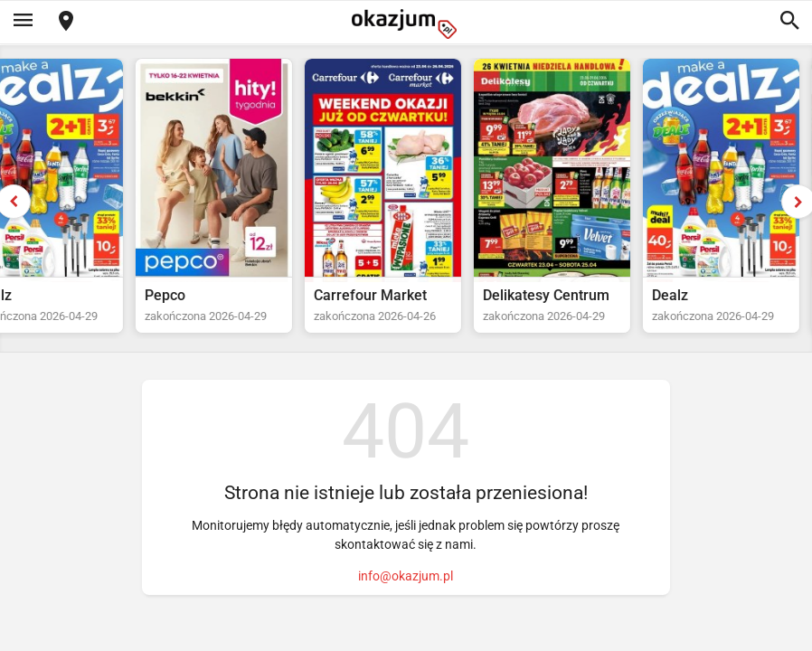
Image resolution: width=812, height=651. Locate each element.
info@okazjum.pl (406, 576)
